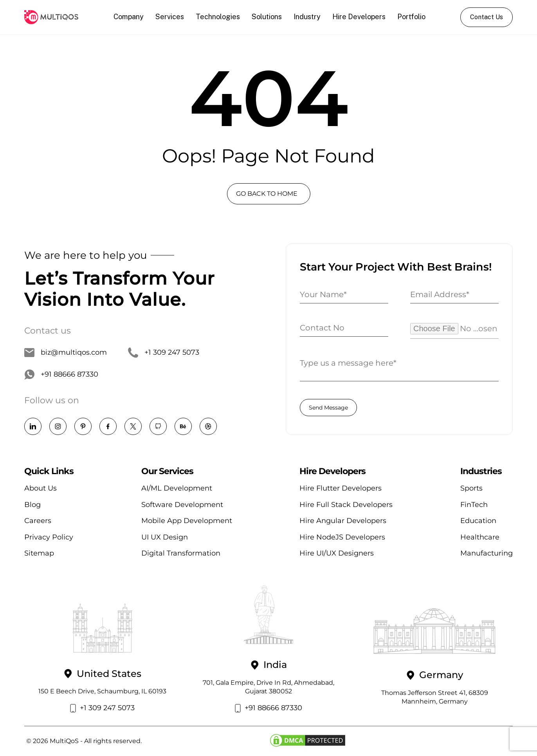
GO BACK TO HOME (267, 194)
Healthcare (480, 537)
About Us (41, 488)
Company (129, 17)
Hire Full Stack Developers (346, 505)
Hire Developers (359, 17)
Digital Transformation (181, 553)
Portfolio (411, 17)
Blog (32, 505)
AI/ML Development (177, 488)
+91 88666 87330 (61, 375)
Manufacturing (487, 553)
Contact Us (487, 17)
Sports (471, 488)
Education (478, 521)
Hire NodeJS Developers (342, 537)
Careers (38, 521)
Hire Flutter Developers (341, 488)
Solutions (267, 17)
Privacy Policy (49, 537)
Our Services (167, 471)
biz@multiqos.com (66, 353)
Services (170, 17)
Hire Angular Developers (343, 521)
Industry (307, 17)
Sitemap (39, 553)
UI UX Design (165, 537)
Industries (481, 471)
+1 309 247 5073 (164, 353)
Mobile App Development (187, 521)
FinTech (474, 505)
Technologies (218, 17)
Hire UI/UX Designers (337, 553)
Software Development (182, 505)
